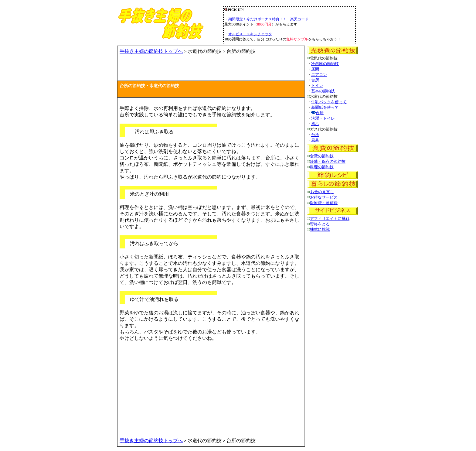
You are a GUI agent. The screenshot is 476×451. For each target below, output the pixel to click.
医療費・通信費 (324, 203)
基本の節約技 (323, 91)
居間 (315, 69)
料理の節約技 (322, 167)
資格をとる (320, 224)
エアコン (319, 75)
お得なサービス (324, 197)
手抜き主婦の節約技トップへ (151, 51)
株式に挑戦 (320, 229)
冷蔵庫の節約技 (325, 64)
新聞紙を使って (325, 107)
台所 (315, 80)
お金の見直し (322, 192)
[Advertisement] (191, 69)
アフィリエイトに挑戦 (330, 219)
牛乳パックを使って (329, 102)
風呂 (315, 124)
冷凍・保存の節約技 (328, 161)
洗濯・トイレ (323, 118)
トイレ (317, 85)
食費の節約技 (322, 156)
